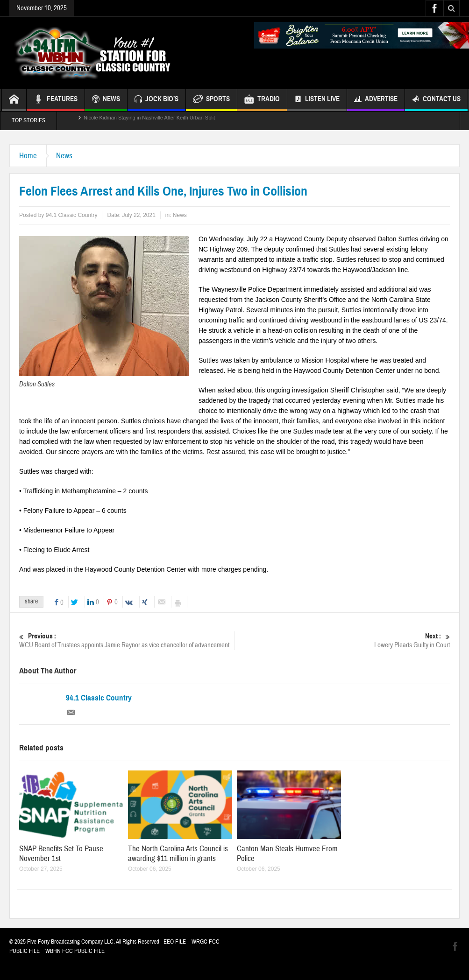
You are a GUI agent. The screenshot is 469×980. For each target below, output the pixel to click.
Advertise (376, 100)
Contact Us (436, 100)
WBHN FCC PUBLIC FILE (75, 951)
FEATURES (56, 100)
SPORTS (211, 100)
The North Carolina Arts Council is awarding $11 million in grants (178, 854)
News (64, 156)
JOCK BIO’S (156, 100)
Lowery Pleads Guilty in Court (342, 640)
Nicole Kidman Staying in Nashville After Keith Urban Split (149, 120)
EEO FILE (175, 942)
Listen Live (317, 100)
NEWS (106, 100)
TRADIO (262, 100)
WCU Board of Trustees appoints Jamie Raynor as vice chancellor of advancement (127, 640)
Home (28, 156)
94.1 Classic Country (99, 698)
